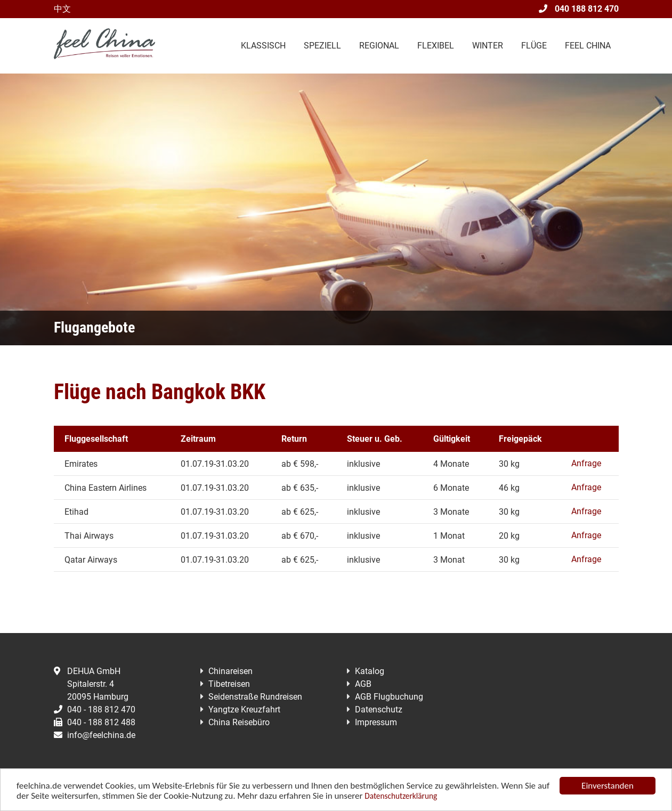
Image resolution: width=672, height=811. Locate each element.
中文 (62, 9)
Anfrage (586, 463)
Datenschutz (379, 709)
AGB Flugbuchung (389, 697)
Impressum (376, 722)
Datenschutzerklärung (401, 796)
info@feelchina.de (95, 735)
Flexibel (436, 46)
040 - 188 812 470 (95, 709)
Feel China (588, 46)
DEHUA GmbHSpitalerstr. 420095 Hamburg (91, 684)
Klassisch (263, 46)
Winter (488, 46)
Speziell (322, 46)
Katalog (370, 671)
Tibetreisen (229, 684)
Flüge (534, 46)
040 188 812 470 (579, 9)
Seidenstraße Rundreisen (255, 697)
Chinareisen (230, 671)
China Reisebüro (239, 722)
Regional (379, 46)
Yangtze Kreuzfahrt (244, 709)
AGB (363, 684)
